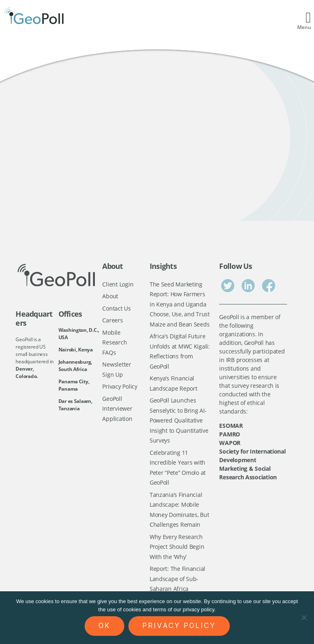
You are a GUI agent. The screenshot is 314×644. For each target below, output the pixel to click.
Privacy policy (179, 626)
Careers (112, 320)
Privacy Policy (120, 386)
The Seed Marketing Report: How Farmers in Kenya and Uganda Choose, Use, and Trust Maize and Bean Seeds (180, 304)
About (110, 296)
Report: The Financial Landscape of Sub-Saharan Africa (177, 579)
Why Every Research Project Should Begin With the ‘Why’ (177, 547)
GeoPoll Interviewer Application (117, 409)
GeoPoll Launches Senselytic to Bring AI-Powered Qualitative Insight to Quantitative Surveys (179, 420)
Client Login (118, 284)
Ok (104, 626)
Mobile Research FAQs (114, 342)
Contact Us (116, 308)
